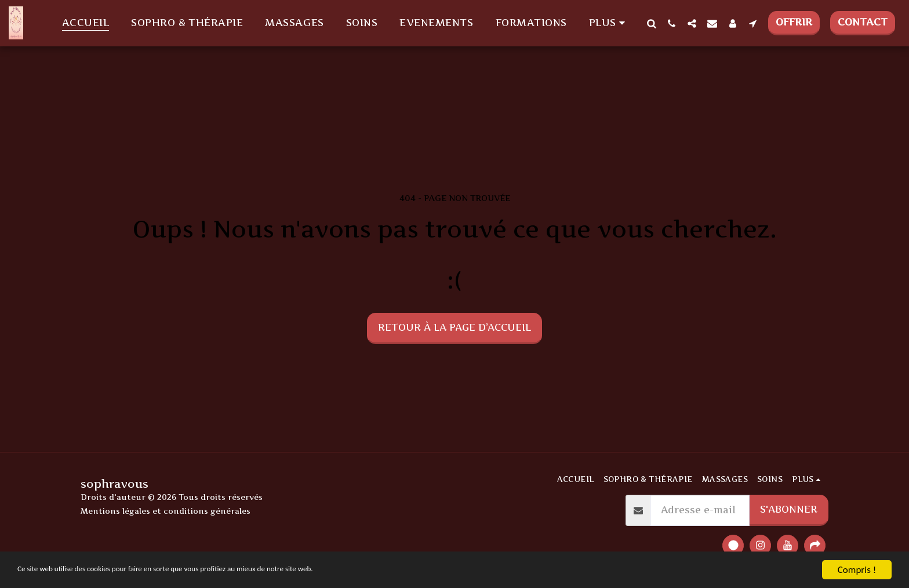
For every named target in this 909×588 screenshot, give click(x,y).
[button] (651, 23)
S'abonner (789, 509)
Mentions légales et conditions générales (166, 511)
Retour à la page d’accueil (454, 327)
